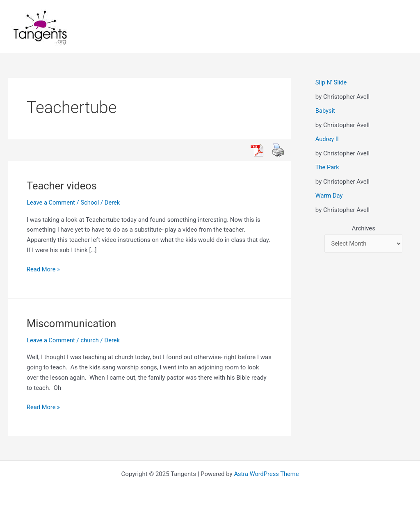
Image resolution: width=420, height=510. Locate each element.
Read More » (44, 270)
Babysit (325, 111)
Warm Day (329, 196)
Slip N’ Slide (331, 82)
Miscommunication (72, 323)
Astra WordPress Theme (267, 474)
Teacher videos (63, 186)
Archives (364, 228)
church (91, 340)
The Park (328, 167)
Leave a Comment (51, 203)
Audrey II (327, 139)
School (91, 203)
